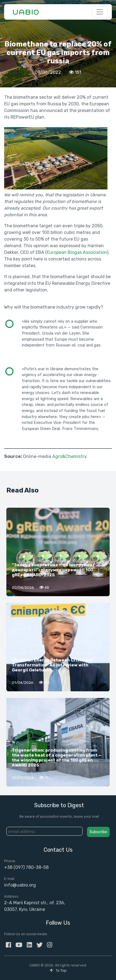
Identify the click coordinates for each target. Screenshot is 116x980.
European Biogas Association (77, 252)
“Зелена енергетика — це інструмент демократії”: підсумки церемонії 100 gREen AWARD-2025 (53, 570)
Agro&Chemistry (69, 456)
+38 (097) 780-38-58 (26, 867)
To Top (58, 970)
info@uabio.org (20, 885)
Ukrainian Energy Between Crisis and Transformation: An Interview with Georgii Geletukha (52, 665)
